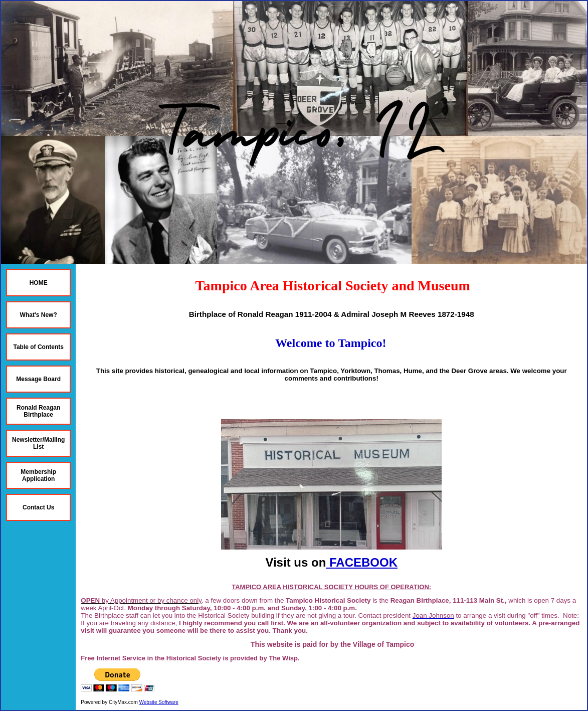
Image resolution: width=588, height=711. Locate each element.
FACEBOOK (362, 562)
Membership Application (38, 475)
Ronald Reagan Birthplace (38, 411)
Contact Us (38, 507)
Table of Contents (38, 347)
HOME (39, 283)
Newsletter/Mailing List (38, 443)
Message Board (38, 379)
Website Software (159, 702)
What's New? (39, 315)
